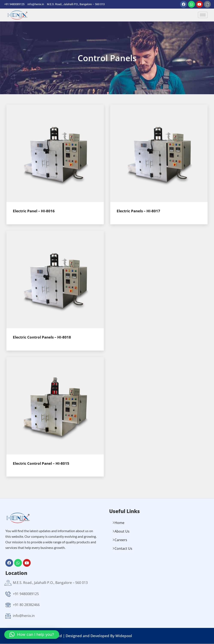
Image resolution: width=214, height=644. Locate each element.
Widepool (124, 636)
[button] (32, 635)
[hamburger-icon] (203, 15)
